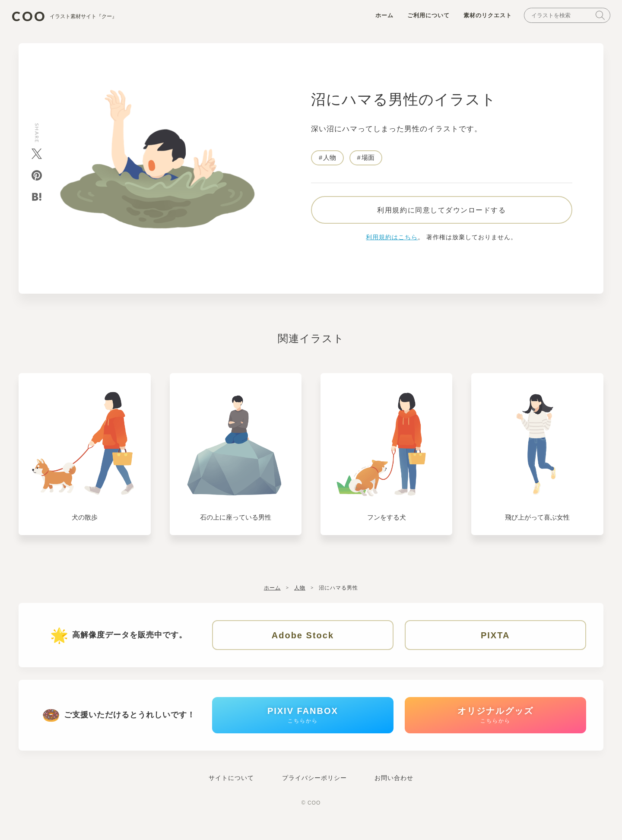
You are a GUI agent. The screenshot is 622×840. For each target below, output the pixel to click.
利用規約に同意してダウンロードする (441, 216)
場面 (368, 160)
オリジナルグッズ (495, 727)
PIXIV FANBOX (303, 727)
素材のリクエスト (482, 18)
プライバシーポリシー (314, 792)
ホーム (379, 18)
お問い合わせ (394, 792)
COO (73, 17)
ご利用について (423, 18)
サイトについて (231, 792)
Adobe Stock (303, 642)
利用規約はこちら (392, 244)
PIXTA (495, 642)
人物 (330, 160)
